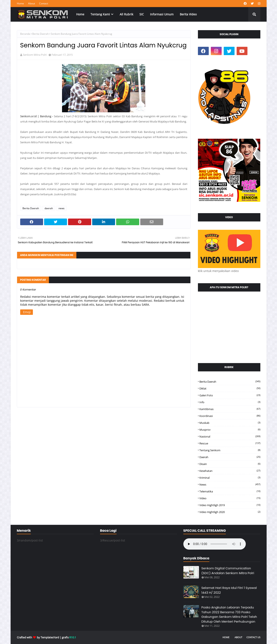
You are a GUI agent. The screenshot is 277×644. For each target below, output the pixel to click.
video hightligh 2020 (230, 512)
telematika (230, 491)
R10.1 (73, 637)
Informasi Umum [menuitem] (162, 14)
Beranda (25, 34)
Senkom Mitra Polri (35, 55)
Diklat (230, 388)
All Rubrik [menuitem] (126, 14)
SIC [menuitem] (142, 14)
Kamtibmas (230, 409)
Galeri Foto (230, 395)
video (230, 498)
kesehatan (230, 471)
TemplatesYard (50, 637)
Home (20, 3)
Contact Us (253, 637)
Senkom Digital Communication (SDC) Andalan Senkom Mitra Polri (228, 571)
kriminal (230, 478)
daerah (49, 208)
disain (230, 464)
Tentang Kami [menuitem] (100, 14)
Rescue (230, 443)
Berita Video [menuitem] (188, 14)
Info (230, 402)
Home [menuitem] (80, 14)
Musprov (230, 430)
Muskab (230, 423)
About (32, 3)
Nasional (230, 436)
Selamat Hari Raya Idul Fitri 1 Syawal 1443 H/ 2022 (229, 590)
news (61, 208)
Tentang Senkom (230, 450)
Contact (44, 3)
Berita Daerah (40, 34)
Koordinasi (230, 416)
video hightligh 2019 (230, 505)
